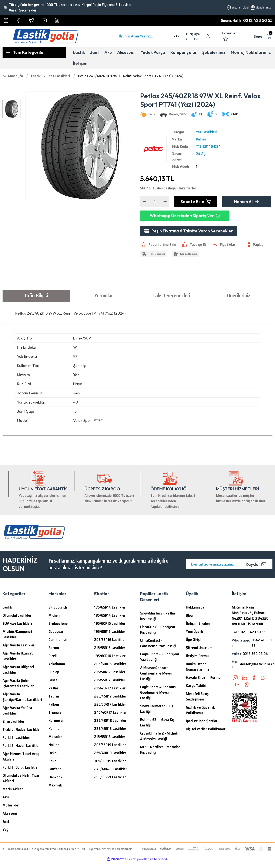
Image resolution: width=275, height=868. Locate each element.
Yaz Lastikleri (207, 132)
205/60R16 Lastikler (110, 664)
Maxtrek (55, 785)
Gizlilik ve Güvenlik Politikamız (200, 710)
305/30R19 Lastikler (110, 761)
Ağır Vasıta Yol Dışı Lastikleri (17, 710)
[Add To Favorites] (158, 245)
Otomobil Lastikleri (17, 615)
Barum (54, 648)
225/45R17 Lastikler (110, 696)
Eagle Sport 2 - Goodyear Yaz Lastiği (160, 657)
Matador (55, 737)
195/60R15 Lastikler (110, 623)
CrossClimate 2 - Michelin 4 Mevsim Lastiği (160, 736)
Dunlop (54, 672)
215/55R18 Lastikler (110, 737)
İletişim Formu (197, 656)
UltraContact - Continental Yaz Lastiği (158, 643)
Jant (6, 821)
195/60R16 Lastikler (110, 656)
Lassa (53, 680)
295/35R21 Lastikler (110, 777)
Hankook (55, 777)
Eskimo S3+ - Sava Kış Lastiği (157, 722)
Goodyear (56, 632)
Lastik (7, 607)
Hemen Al (247, 201)
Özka (53, 753)
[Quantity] (155, 202)
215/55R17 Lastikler (110, 680)
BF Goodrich (58, 607)
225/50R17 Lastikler (110, 704)
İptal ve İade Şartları (202, 721)
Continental (58, 640)
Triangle (55, 712)
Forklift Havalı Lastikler (21, 746)
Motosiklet (11, 805)
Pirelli (53, 656)
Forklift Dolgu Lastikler (21, 767)
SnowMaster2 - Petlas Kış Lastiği (158, 616)
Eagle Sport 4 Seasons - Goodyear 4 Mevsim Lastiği (159, 692)
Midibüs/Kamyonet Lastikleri (17, 634)
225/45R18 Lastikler (110, 729)
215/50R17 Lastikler (110, 672)
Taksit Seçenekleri (171, 296)
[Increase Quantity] (165, 202)
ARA (177, 36)
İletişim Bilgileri (198, 623)
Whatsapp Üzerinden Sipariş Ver (185, 216)
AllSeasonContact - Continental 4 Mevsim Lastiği (157, 673)
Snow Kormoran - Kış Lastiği (157, 709)
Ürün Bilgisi (36, 296)
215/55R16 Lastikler (110, 648)
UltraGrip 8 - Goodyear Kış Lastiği (158, 630)
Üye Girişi (193, 640)
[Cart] (263, 36)
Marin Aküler (13, 789)
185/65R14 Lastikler (110, 615)
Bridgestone (58, 623)
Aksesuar (10, 813)
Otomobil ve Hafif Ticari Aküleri (21, 778)
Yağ (5, 829)
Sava (52, 761)
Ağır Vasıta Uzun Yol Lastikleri (18, 656)
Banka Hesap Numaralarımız (198, 667)
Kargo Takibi (196, 686)
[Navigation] (34, 52)
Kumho (54, 729)
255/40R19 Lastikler (110, 753)
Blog (189, 615)
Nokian (54, 745)
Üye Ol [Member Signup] (197, 36)
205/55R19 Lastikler (110, 745)
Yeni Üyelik (194, 632)
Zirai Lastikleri (14, 721)
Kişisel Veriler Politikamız (206, 729)
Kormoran (56, 720)
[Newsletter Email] (229, 564)
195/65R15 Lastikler (110, 632)
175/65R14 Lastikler (110, 607)
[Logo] (46, 36)
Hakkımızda (195, 607)
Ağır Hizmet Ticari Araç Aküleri (21, 756)
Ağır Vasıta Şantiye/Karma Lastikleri (22, 697)
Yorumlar (104, 296)
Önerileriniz (239, 296)
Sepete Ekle (196, 201)
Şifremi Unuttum (199, 648)
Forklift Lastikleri (16, 738)
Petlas (201, 139)
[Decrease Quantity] (144, 202)
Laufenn (55, 769)
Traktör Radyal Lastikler (22, 729)
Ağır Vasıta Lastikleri (19, 645)
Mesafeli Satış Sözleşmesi (197, 696)
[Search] (149, 36)
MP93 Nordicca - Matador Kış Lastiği (160, 750)
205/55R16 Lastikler (110, 640)
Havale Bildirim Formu (203, 677)
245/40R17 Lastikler (110, 712)
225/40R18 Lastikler (110, 720)
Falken (54, 704)
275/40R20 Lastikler (111, 769)
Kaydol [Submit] (256, 564)
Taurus (54, 696)
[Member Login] (190, 36)
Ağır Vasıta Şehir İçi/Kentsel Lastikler (18, 683)
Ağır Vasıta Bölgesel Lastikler (18, 670)
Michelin (55, 615)
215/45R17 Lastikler (110, 688)
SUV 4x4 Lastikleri (17, 623)
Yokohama (57, 664)
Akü (6, 797)
